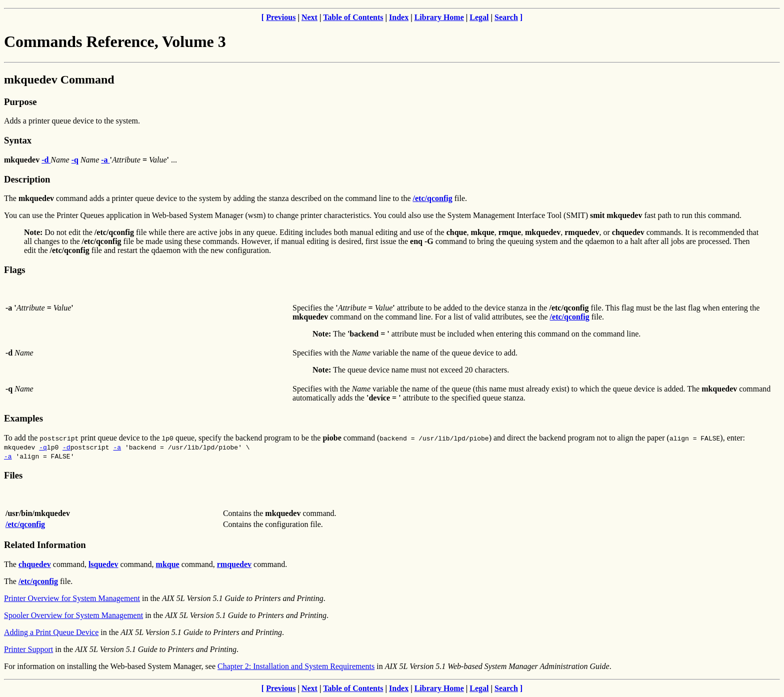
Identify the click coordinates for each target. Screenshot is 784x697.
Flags (15, 270)
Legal (479, 17)
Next (309, 17)
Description (27, 179)
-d (66, 447)
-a (117, 447)
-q (43, 447)
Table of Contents (353, 17)
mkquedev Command (59, 79)
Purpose (20, 102)
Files (13, 475)
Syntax (18, 140)
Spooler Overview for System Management (73, 615)
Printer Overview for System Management (72, 598)
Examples (23, 418)
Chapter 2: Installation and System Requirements (296, 666)
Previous (281, 17)
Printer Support (28, 649)
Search (506, 17)
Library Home (439, 17)
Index (399, 17)
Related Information (45, 545)
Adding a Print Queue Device (51, 632)
